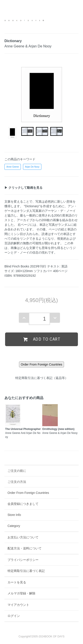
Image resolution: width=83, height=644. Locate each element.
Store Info (14, 515)
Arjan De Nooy (32, 167)
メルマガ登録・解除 (21, 593)
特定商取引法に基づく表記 (26, 571)
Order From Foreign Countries (28, 493)
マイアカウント (18, 605)
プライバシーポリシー (23, 560)
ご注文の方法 (17, 482)
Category (14, 526)
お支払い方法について (23, 537)
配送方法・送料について (25, 548)
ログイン (14, 616)
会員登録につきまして (23, 504)
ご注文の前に (17, 471)
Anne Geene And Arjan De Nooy (23, 433)
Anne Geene (13, 167)
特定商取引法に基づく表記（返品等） (42, 378)
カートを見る (17, 582)
